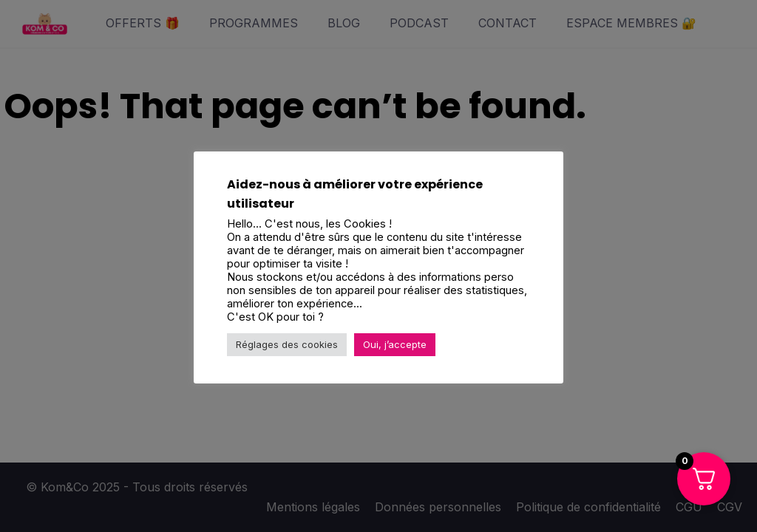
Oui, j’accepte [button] (395, 344)
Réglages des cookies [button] (287, 344)
